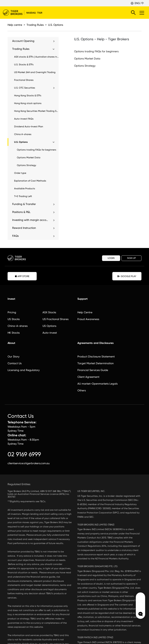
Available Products (25, 189)
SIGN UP (131, 258)
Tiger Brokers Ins (140, 606)
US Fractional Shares (55, 319)
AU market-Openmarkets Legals (97, 384)
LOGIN (111, 258)
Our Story (13, 356)
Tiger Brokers (25, 13)
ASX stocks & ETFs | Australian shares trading (36, 57)
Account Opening (23, 41)
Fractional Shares (24, 80)
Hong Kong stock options (28, 103)
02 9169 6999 (24, 454)
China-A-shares (18, 326)
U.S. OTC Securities (25, 88)
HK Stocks (14, 333)
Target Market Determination (96, 363)
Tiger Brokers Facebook (140, 597)
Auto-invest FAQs (24, 119)
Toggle (141, 13)
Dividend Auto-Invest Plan (29, 127)
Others (82, 390)
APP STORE (22, 276)
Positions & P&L (21, 212)
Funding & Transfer (24, 204)
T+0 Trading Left (23, 196)
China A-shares (23, 134)
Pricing (12, 312)
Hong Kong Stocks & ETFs (28, 96)
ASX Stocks (49, 312)
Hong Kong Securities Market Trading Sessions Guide (36, 111)
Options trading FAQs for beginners (37, 150)
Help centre (15, 25)
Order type (20, 173)
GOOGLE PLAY (127, 276)
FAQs (15, 236)
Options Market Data (29, 158)
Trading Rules (35, 25)
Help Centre (85, 312)
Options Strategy (26, 165)
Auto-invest (50, 333)
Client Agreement (88, 377)
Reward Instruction (24, 228)
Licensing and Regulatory (24, 370)
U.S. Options (56, 25)
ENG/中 (139, 3)
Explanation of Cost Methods (30, 181)
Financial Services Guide (93, 370)
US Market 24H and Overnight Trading (35, 72)
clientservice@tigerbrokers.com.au (29, 463)
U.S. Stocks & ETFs (24, 65)
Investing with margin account (31, 220)
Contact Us (15, 363)
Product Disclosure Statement (96, 356)
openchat (140, 614)
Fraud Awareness (88, 319)
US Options (49, 326)
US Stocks (14, 319)
